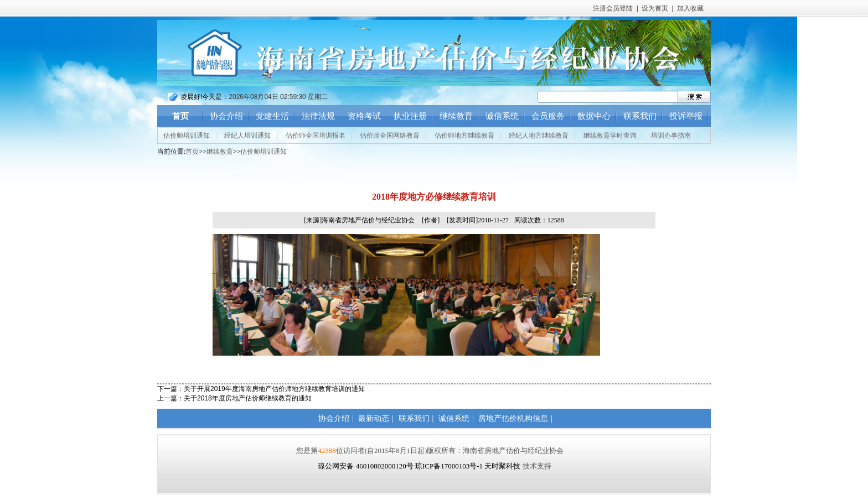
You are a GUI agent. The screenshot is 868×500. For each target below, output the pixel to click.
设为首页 (655, 8)
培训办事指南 (671, 136)
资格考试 (364, 116)
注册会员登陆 (613, 8)
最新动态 (374, 418)
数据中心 (594, 116)
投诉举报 (686, 116)
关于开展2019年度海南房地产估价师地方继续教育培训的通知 (274, 389)
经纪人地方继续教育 (539, 136)
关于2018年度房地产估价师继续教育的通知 (248, 398)
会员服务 (548, 116)
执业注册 (410, 116)
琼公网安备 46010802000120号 (366, 466)
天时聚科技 (502, 466)
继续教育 (456, 116)
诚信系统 (502, 116)
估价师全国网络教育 (390, 136)
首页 (180, 116)
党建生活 (272, 116)
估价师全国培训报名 (316, 136)
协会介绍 (226, 116)
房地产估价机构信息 (513, 418)
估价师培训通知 (187, 136)
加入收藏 (690, 8)
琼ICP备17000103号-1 (449, 466)
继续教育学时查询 (610, 136)
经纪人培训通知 (247, 136)
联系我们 (640, 116)
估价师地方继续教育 (464, 136)
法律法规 (318, 116)
